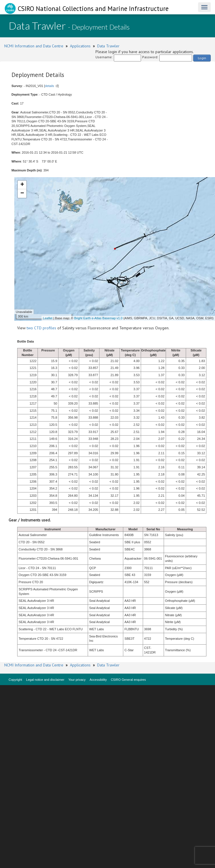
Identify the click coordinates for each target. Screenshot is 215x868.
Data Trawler (108, 46)
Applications (80, 46)
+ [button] (22, 185)
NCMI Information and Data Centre (34, 46)
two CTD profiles (41, 328)
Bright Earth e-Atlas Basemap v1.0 (98, 318)
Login (202, 58)
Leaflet (48, 318)
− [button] (22, 194)
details (50, 86)
